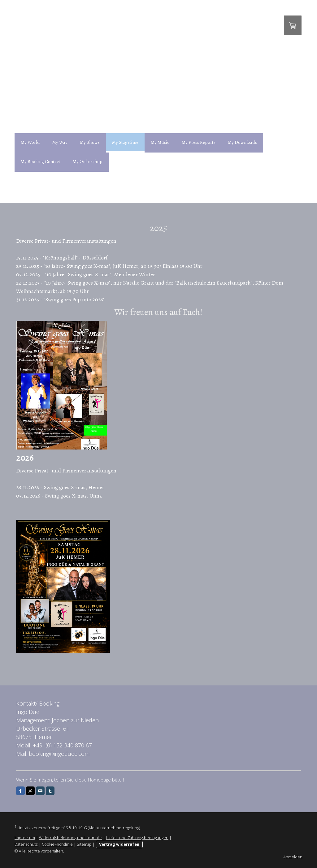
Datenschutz (26, 844)
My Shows (90, 142)
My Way (60, 142)
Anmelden (293, 857)
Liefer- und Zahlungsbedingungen (137, 838)
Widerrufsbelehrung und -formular (71, 838)
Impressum (25, 838)
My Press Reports (199, 142)
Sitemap (84, 844)
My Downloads (242, 142)
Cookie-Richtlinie (57, 844)
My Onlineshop (88, 162)
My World (30, 142)
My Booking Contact (41, 162)
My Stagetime (125, 142)
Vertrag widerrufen (119, 844)
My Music (160, 142)
